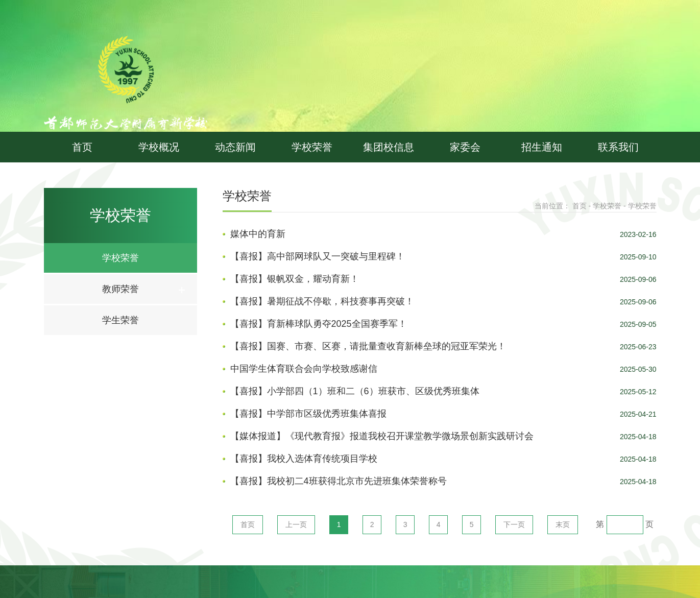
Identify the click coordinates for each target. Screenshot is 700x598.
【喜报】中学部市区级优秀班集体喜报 (308, 414)
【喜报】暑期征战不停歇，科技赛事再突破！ (322, 301)
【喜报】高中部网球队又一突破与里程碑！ (318, 256)
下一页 (514, 524)
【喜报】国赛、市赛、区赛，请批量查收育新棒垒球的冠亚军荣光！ (368, 346)
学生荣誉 (120, 320)
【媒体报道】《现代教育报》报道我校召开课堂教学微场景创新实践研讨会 (382, 436)
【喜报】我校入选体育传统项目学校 (304, 459)
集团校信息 (389, 147)
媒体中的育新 (258, 234)
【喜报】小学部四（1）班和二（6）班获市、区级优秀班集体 (355, 391)
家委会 (465, 147)
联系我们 (618, 147)
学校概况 (159, 147)
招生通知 (542, 147)
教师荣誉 (120, 289)
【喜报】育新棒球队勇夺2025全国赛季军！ (319, 324)
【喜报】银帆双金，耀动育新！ (295, 279)
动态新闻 (235, 147)
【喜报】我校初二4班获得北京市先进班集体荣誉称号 (339, 481)
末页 (563, 524)
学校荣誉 (312, 147)
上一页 (296, 524)
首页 (82, 147)
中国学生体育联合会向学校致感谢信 (304, 369)
